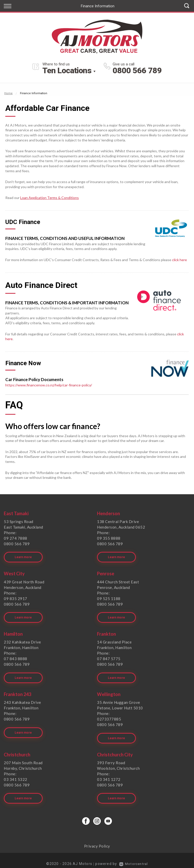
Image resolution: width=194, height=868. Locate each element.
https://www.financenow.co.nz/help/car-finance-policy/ (49, 385)
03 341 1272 (109, 774)
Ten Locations (67, 70)
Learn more (23, 556)
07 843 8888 (16, 656)
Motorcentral (134, 857)
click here (179, 260)
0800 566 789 (137, 70)
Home (8, 93)
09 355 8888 (109, 538)
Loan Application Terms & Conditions (50, 198)
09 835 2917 (16, 597)
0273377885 (109, 715)
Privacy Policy (97, 839)
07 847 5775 (109, 656)
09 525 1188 (109, 597)
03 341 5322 (16, 774)
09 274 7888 (16, 538)
